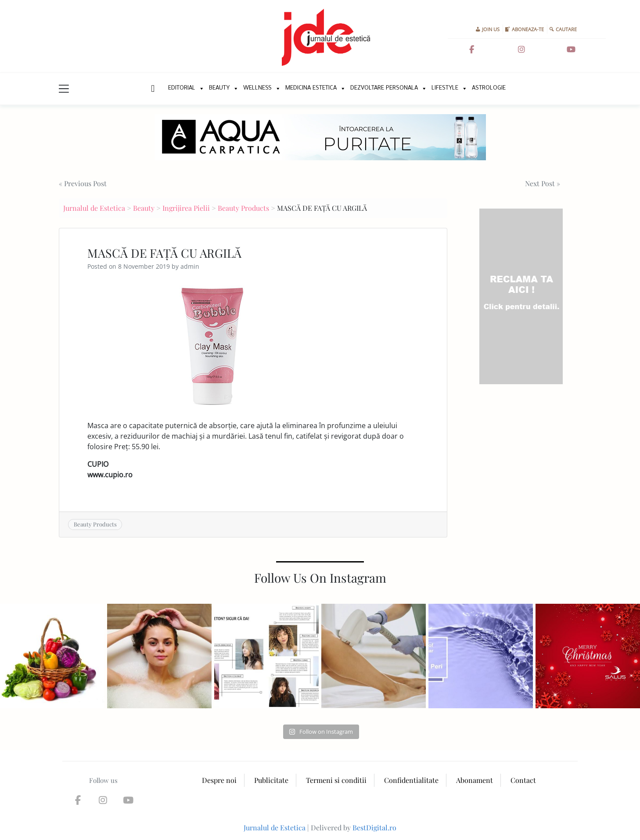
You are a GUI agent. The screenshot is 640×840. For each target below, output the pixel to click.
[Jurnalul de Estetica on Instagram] (521, 50)
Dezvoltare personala (384, 88)
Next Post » (543, 183)
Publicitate (271, 780)
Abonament (475, 780)
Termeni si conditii (336, 780)
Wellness (257, 88)
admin (190, 266)
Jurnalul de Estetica (94, 208)
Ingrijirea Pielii (186, 208)
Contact (523, 780)
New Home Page (152, 89)
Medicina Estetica (311, 88)
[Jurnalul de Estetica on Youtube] (571, 50)
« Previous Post (83, 183)
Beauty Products (243, 208)
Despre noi (219, 780)
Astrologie (489, 88)
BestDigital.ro (374, 827)
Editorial (182, 88)
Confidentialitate (411, 780)
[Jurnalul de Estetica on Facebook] (471, 50)
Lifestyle (445, 88)
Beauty (219, 88)
